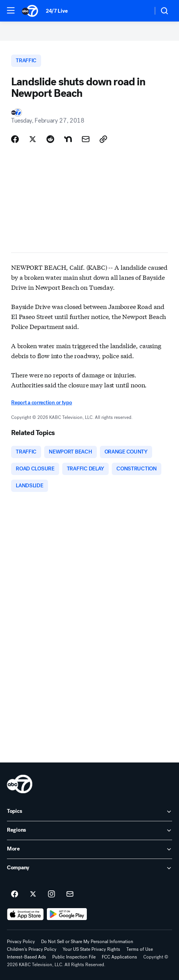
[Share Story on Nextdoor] (68, 139)
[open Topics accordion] (89, 812)
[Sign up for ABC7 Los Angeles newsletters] (70, 894)
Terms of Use (140, 949)
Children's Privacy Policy (32, 949)
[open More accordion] (89, 849)
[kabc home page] (20, 784)
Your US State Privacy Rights (91, 949)
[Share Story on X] (33, 139)
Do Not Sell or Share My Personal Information (87, 942)
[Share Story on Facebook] (15, 139)
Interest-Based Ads (27, 957)
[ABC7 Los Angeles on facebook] (15, 894)
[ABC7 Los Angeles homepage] (30, 11)
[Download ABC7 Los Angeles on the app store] (25, 914)
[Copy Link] (103, 139)
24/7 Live (57, 11)
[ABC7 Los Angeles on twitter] (33, 894)
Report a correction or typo (41, 403)
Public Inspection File (74, 957)
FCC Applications (119, 957)
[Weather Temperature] (141, 11)
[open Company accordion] (89, 868)
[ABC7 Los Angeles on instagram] (51, 894)
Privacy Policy (21, 942)
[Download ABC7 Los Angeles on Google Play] (67, 914)
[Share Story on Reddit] (50, 139)
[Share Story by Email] (86, 139)
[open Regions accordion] (89, 831)
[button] (11, 10)
